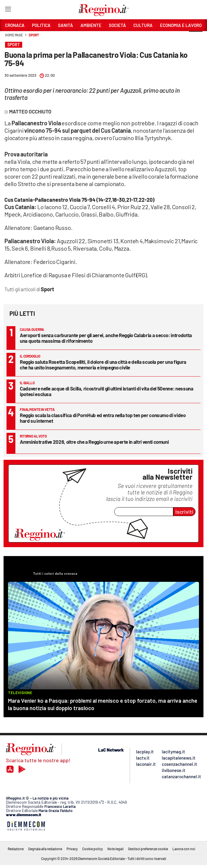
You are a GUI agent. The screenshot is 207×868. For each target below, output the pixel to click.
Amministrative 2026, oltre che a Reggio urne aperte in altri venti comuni (94, 442)
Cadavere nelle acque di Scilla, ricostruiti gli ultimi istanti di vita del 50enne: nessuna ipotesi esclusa (107, 391)
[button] (196, 38)
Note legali (115, 849)
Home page (14, 35)
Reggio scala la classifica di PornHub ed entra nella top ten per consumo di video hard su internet (103, 418)
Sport (34, 35)
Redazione (16, 849)
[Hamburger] (8, 10)
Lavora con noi (184, 849)
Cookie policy (93, 849)
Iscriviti (184, 512)
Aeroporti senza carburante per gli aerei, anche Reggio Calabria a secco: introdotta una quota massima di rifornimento (106, 338)
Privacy (72, 849)
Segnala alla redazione (45, 849)
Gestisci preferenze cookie (148, 849)
